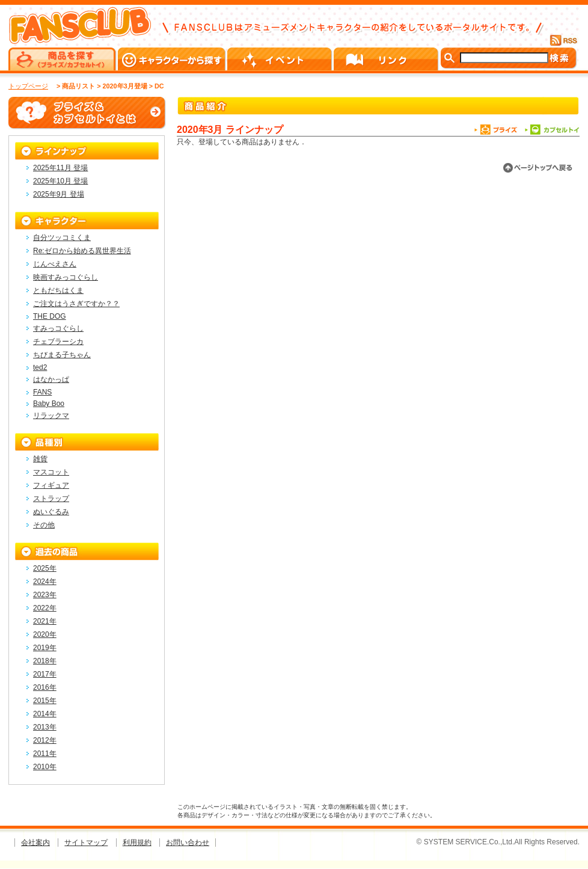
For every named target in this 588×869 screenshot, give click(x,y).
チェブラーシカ (58, 342)
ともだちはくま (58, 290)
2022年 (45, 608)
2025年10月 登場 (60, 181)
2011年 (45, 754)
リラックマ (51, 416)
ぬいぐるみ (51, 512)
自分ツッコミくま (62, 238)
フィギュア (51, 485)
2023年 (45, 595)
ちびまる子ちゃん (62, 355)
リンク (387, 59)
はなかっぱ (51, 379)
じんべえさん (55, 264)
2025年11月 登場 (60, 168)
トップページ (28, 86)
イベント (280, 59)
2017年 (45, 674)
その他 (44, 525)
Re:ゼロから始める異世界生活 (82, 251)
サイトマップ (86, 843)
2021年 (45, 621)
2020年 (45, 634)
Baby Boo (49, 404)
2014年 (45, 714)
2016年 (45, 687)
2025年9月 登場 (59, 194)
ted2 (40, 367)
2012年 (45, 740)
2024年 (45, 582)
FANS (42, 392)
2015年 (45, 701)
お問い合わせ (188, 843)
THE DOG (50, 316)
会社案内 (35, 843)
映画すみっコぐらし (66, 277)
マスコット (51, 472)
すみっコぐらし (58, 328)
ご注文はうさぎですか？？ (76, 304)
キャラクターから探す (173, 59)
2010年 (45, 767)
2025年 (45, 568)
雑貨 (40, 459)
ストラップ (51, 499)
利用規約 (137, 843)
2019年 (45, 648)
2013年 (45, 727)
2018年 (45, 661)
